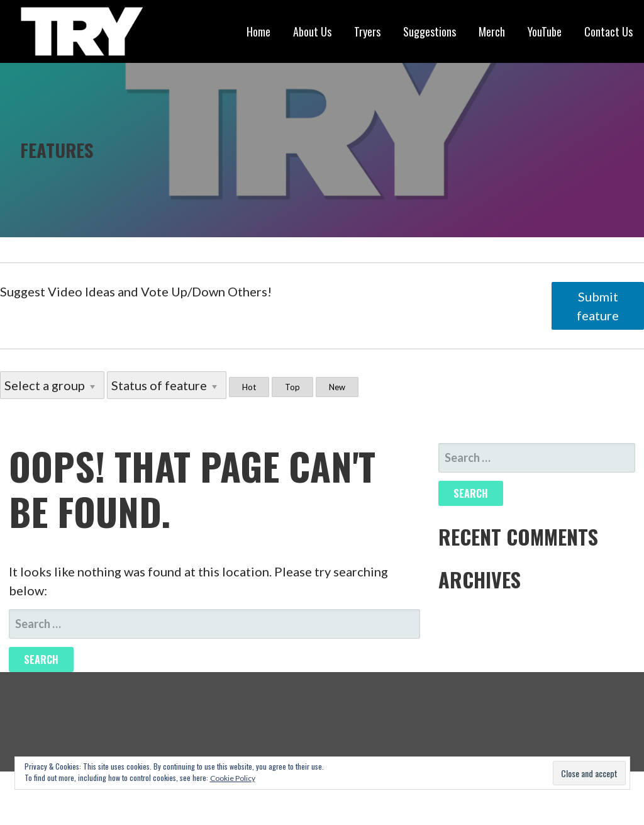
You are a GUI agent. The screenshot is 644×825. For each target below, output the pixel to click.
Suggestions (430, 31)
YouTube (545, 31)
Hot (249, 387)
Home (258, 31)
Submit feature (598, 306)
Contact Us (608, 31)
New (337, 387)
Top (292, 387)
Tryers (367, 31)
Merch (492, 31)
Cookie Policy (233, 778)
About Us (312, 31)
